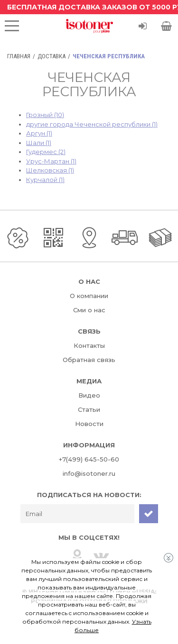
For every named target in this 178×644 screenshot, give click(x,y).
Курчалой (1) (45, 180)
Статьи (89, 409)
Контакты (89, 345)
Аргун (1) (39, 133)
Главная (19, 56)
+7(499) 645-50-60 (89, 459)
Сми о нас (89, 310)
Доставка (52, 56)
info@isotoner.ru (89, 473)
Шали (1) (39, 143)
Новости (89, 424)
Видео (89, 395)
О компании (89, 296)
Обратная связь (89, 360)
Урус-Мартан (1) (51, 161)
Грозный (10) (45, 115)
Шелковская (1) (50, 170)
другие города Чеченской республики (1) (92, 124)
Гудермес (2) (46, 152)
